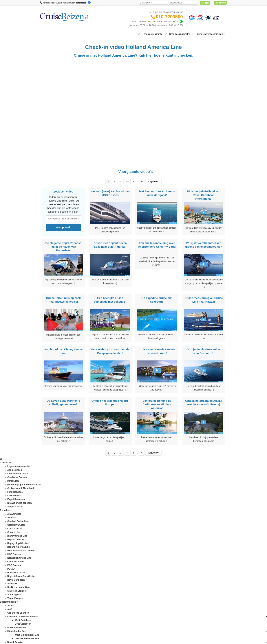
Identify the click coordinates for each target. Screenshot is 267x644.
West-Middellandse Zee (89, 589)
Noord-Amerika (85, 545)
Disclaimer (106, 609)
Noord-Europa (84, 548)
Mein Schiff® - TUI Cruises (53, 534)
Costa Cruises (47, 512)
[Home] (45, 34)
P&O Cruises (46, 548)
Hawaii (81, 534)
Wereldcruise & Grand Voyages (93, 581)
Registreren (220, 3)
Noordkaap (83, 552)
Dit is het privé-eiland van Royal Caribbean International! (204, 197)
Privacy (116, 609)
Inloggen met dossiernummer (129, 519)
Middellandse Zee (86, 541)
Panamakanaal (85, 574)
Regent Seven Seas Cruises (54, 559)
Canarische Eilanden (88, 515)
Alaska (81, 501)
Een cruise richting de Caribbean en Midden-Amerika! (157, 407)
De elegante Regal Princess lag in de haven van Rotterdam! (63, 249)
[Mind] (140, 631)
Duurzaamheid (122, 556)
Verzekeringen (122, 504)
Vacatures (120, 549)
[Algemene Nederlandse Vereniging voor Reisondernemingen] (191, 17)
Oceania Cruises (48, 545)
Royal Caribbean (48, 563)
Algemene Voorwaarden (133, 609)
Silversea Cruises (49, 574)
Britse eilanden (85, 512)
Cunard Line (46, 515)
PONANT (45, 552)
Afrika (80, 497)
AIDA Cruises (46, 497)
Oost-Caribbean (85, 563)
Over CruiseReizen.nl (125, 534)
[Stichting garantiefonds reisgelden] (200, 17)
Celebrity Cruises (48, 508)
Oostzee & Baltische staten (91, 570)
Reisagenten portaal (125, 523)
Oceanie (82, 559)
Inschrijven (209, 471)
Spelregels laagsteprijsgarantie (130, 512)
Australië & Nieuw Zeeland (90, 504)
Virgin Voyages (47, 581)
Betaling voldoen (123, 508)
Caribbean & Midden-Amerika (92, 519)
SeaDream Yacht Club (51, 570)
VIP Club (119, 538)
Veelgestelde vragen (125, 501)
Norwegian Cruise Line (51, 541)
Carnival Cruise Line (50, 504)
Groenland (83, 530)
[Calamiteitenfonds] (208, 17)
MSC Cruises (46, 537)
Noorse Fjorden (85, 556)
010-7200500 (169, 17)
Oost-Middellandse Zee (89, 567)
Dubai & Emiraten (86, 523)
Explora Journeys (49, 523)
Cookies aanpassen (124, 560)
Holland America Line (50, 530)
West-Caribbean (85, 585)
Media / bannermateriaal (127, 545)
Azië (79, 508)
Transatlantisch (85, 578)
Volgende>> (153, 184)
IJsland (81, 537)
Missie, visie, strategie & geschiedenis (133, 553)
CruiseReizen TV (123, 542)
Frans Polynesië (85, 526)
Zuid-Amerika (84, 596)
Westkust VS (84, 592)
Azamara (44, 501)
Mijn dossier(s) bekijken (126, 515)
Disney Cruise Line (49, 519)
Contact (119, 497)
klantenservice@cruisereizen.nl (167, 534)
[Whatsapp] (181, 22)
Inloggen (205, 3)
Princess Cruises (48, 556)
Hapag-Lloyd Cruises (50, 526)
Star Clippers (46, 578)
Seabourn (45, 567)
